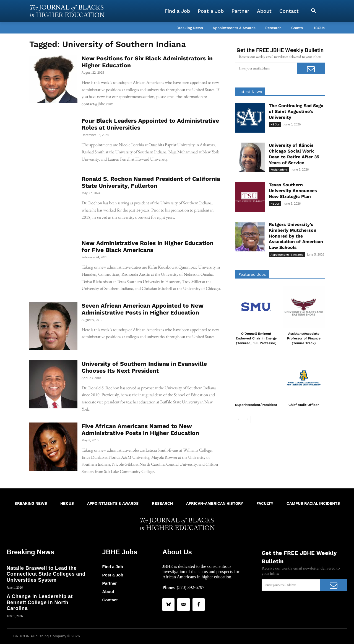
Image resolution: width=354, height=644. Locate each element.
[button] (314, 11)
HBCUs (275, 124)
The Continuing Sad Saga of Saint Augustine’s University (296, 111)
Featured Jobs (252, 274)
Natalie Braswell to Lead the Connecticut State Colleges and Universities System (46, 574)
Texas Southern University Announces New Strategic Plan (293, 191)
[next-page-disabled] (247, 419)
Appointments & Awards (287, 254)
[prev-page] (239, 419)
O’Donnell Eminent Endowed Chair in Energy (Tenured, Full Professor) (256, 338)
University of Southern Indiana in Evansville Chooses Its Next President (144, 367)
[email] (266, 68)
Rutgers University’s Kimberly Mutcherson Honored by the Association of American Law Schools (296, 236)
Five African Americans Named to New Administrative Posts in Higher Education (140, 429)
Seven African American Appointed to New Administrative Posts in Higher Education (143, 309)
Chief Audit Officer (304, 405)
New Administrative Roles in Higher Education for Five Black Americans (148, 246)
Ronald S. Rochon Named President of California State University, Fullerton (151, 182)
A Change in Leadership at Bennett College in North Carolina (40, 602)
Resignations (279, 169)
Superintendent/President (256, 405)
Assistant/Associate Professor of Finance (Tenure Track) (304, 338)
